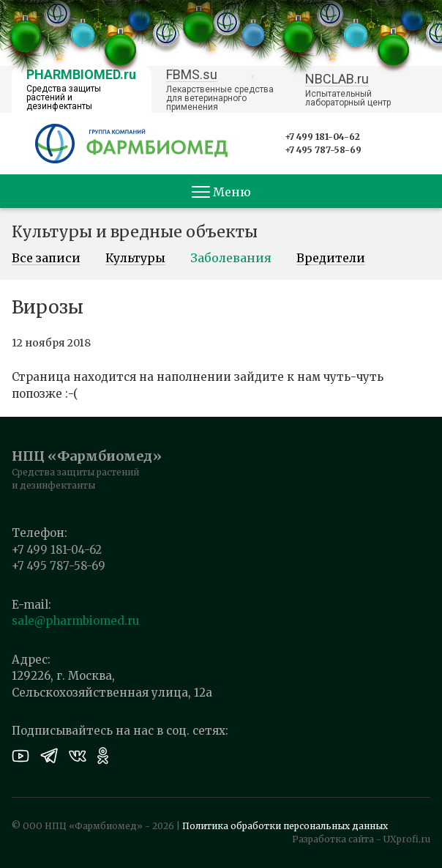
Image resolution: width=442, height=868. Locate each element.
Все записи (46, 259)
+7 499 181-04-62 (322, 137)
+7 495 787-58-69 (323, 150)
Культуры (135, 259)
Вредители (331, 259)
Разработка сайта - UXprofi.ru (361, 839)
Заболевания (231, 259)
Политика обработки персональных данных (285, 826)
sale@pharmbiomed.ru (75, 621)
